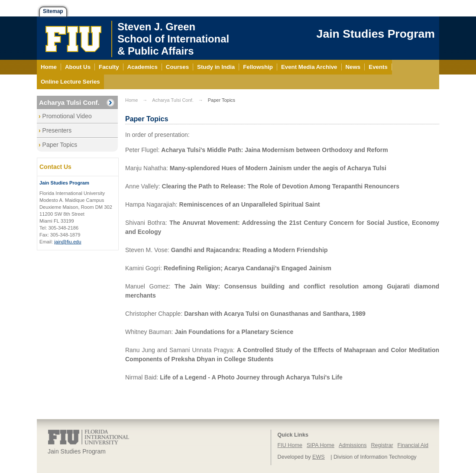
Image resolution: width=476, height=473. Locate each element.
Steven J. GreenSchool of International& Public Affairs (173, 39)
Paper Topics (60, 145)
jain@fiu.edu (68, 242)
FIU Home (290, 445)
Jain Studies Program (376, 34)
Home (131, 100)
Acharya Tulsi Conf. (69, 102)
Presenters (57, 130)
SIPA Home (321, 445)
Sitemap (53, 11)
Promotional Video (67, 116)
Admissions (353, 445)
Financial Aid (413, 445)
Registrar (382, 445)
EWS (319, 457)
